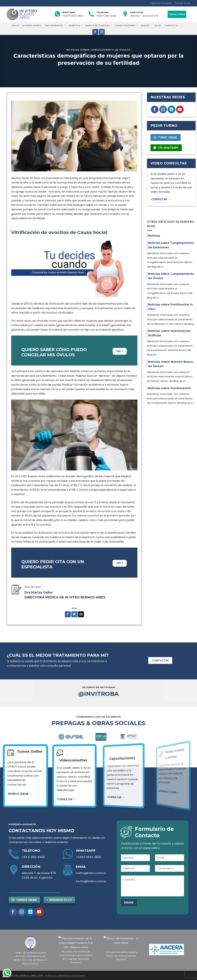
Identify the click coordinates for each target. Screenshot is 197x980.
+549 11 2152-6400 (106, 16)
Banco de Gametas (99, 26)
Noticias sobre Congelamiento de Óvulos (98, 50)
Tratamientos (55, 26)
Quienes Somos (32, 25)
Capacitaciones (126, 26)
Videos (146, 26)
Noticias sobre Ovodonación (169, 388)
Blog (158, 25)
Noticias (154, 236)
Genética (75, 26)
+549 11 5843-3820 (73, 16)
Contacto (171, 25)
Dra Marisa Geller (39, 592)
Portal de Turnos (182, 3)
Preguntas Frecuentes (161, 3)
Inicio (15, 25)
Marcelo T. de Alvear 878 (144, 16)
